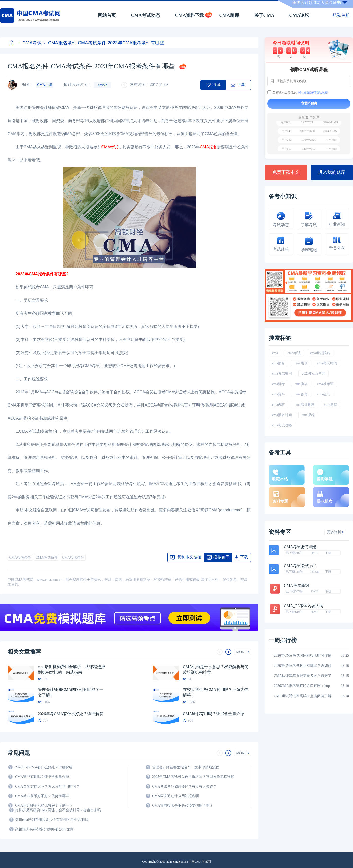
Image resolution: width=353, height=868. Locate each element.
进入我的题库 (332, 172)
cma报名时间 (282, 415)
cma (275, 353)
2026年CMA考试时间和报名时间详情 (303, 656)
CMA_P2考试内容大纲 (304, 606)
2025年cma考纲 (313, 374)
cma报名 (278, 363)
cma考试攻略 (282, 425)
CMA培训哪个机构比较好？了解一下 (44, 806)
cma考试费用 (282, 374)
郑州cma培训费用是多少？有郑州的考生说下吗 (52, 820)
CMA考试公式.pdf (300, 566)
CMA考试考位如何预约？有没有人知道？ (184, 786)
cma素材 (331, 405)
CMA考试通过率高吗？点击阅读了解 (303, 696)
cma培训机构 (304, 405)
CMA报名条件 (73, 557)
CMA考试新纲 (297, 586)
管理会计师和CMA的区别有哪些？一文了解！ (71, 692)
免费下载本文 (286, 172)
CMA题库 (229, 15)
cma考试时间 (327, 363)
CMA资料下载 (190, 15)
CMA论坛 (299, 15)
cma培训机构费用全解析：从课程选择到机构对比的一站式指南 (71, 669)
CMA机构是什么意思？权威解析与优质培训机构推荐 (216, 669)
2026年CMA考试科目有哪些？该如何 (303, 666)
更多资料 (335, 532)
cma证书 (324, 394)
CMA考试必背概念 (301, 547)
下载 (328, 553)
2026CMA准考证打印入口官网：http (302, 686)
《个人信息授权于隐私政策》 (313, 92)
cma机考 (278, 384)
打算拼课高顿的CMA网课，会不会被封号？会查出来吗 (58, 810)
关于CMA (264, 15)
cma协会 (301, 384)
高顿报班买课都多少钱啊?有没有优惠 (44, 829)
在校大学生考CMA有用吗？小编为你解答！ (216, 692)
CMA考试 (30, 43)
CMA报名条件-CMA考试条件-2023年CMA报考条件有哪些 (104, 43)
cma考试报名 (320, 353)
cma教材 (278, 405)
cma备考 (301, 394)
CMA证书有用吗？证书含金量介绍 (214, 714)
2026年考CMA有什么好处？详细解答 (71, 714)
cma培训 (301, 363)
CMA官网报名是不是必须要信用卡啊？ (183, 806)
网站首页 (107, 15)
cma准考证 (325, 384)
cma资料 (278, 394)
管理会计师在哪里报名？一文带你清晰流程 (186, 767)
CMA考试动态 (146, 15)
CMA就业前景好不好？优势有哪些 (42, 796)
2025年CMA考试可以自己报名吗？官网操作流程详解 (193, 777)
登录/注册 (341, 15)
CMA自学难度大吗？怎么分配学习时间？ (47, 786)
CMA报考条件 (20, 557)
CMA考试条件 (47, 557)
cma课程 (308, 415)
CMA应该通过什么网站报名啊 (175, 796)
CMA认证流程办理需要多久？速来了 (303, 676)
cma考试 (294, 353)
